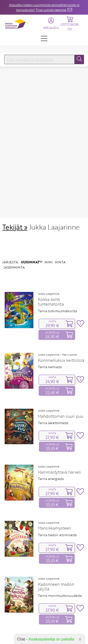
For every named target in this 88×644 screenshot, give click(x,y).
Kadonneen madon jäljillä (56, 551)
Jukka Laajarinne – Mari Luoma (57, 319)
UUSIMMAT (32, 227)
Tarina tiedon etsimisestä (57, 500)
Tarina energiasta (51, 444)
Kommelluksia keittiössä (61, 325)
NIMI (49, 227)
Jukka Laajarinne (49, 259)
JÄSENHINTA (14, 232)
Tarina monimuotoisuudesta (60, 560)
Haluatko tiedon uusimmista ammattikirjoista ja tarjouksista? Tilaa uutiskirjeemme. (44, 7)
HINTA (60, 227)
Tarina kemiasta (50, 332)
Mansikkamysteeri (55, 493)
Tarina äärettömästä (53, 387)
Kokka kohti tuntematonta (51, 267)
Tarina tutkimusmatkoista (57, 276)
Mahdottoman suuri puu (61, 381)
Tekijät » (15, 192)
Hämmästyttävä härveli (59, 437)
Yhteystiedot (44, 632)
